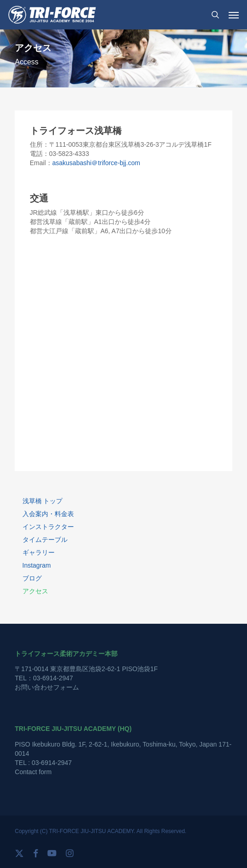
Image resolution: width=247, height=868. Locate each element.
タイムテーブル (45, 540)
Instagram (37, 565)
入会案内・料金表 (48, 514)
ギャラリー (39, 552)
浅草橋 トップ (43, 501)
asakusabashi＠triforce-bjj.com (96, 163)
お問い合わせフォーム (47, 687)
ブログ (32, 578)
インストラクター (48, 527)
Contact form (33, 772)
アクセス (35, 591)
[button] (234, 15)
